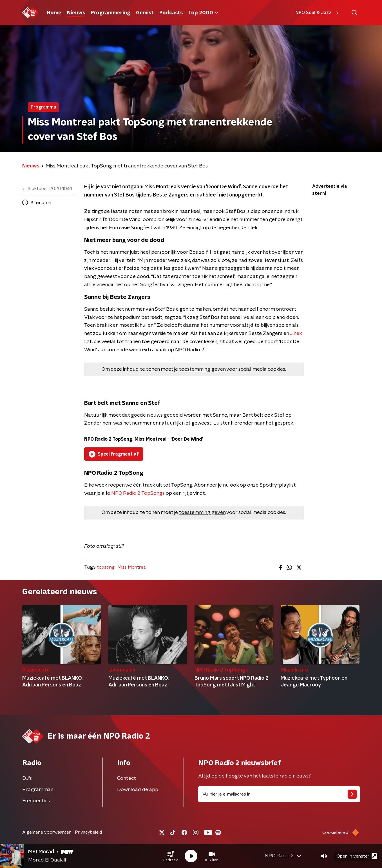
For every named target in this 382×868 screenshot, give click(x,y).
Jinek (296, 333)
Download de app (138, 790)
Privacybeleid (88, 832)
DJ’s (27, 778)
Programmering (110, 13)
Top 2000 (203, 13)
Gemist (145, 13)
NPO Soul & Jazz (318, 13)
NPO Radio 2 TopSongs (138, 493)
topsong (106, 567)
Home (54, 13)
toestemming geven (202, 369)
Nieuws (76, 13)
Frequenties (36, 801)
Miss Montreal (132, 567)
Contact (127, 778)
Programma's (38, 790)
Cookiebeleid (335, 832)
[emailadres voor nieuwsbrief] (279, 794)
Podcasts (171, 13)
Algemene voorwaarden (47, 832)
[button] (171, 856)
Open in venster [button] (357, 856)
